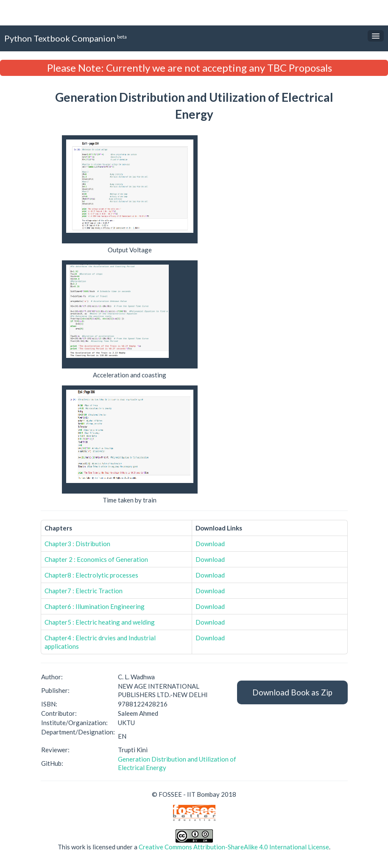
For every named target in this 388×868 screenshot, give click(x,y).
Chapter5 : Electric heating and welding (100, 622)
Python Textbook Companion (66, 38)
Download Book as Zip (292, 692)
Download (210, 544)
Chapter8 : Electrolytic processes (91, 575)
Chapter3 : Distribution (77, 544)
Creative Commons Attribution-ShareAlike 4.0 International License (234, 847)
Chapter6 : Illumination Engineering (95, 606)
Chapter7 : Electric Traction (84, 591)
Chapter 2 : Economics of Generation (96, 559)
